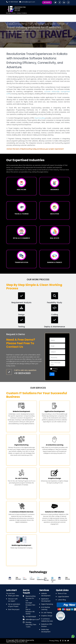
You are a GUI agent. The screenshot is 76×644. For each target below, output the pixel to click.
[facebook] (60, 3)
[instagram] (68, 3)
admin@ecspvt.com (27, 2)
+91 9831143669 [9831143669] (31, 617)
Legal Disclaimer (63, 597)
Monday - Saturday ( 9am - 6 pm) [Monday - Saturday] (31, 625)
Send (53, 374)
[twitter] (68, 641)
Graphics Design (47, 616)
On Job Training (47, 613)
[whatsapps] (73, 636)
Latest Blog (62, 600)
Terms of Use (62, 593)
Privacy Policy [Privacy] (54, 641)
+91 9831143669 (12, 2)
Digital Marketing (47, 604)
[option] (10, 579)
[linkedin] (64, 3)
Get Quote (47, 2)
